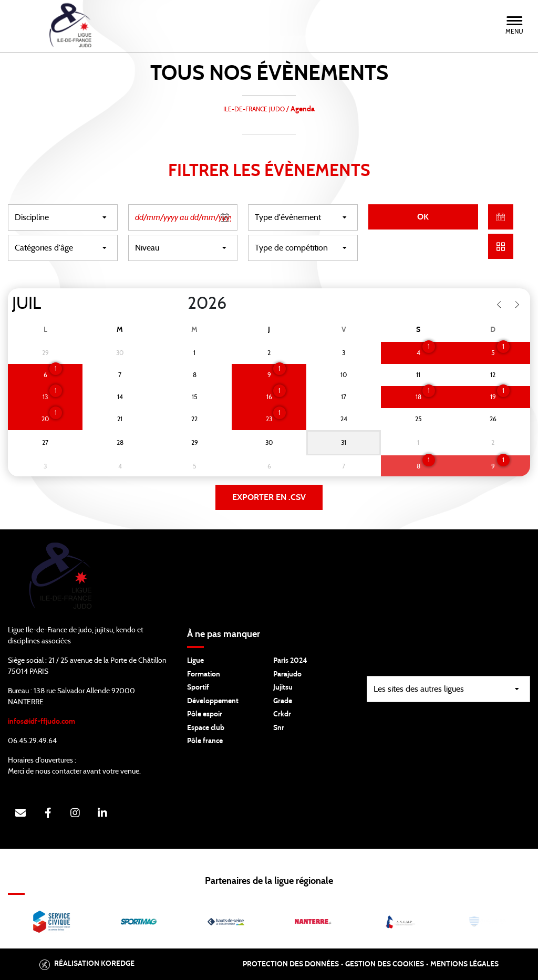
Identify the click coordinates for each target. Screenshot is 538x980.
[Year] (179, 304)
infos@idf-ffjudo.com (42, 722)
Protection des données (291, 964)
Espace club (206, 728)
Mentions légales (464, 964)
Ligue (195, 661)
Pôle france (205, 741)
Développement (213, 701)
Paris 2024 (290, 661)
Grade (283, 701)
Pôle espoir (205, 714)
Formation (204, 674)
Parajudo (287, 674)
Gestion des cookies (385, 964)
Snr (279, 728)
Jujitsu (283, 687)
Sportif (198, 687)
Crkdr (282, 714)
